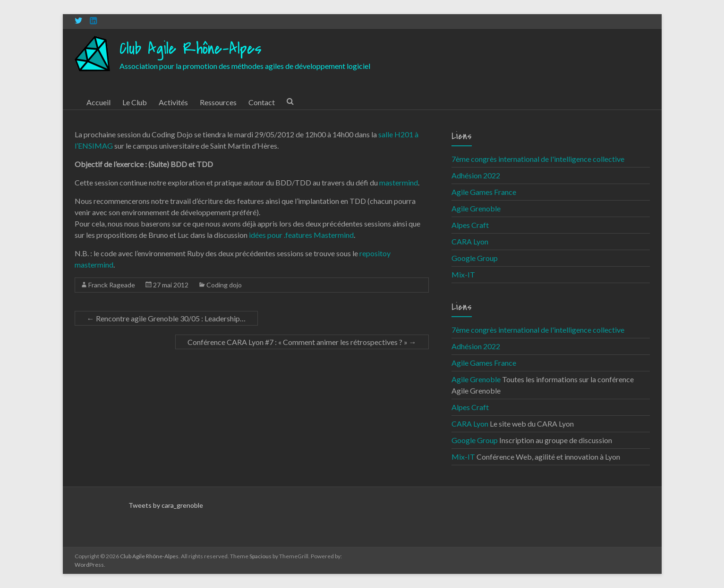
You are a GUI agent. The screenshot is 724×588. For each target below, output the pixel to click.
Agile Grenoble (476, 208)
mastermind (399, 182)
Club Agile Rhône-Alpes (191, 49)
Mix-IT (463, 274)
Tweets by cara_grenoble (166, 505)
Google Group (475, 258)
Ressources (218, 102)
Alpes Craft (470, 225)
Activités (173, 102)
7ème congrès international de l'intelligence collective (538, 159)
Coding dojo (224, 285)
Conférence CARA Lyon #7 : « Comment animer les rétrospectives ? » (302, 342)
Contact (262, 102)
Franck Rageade (112, 285)
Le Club (135, 102)
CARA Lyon (470, 241)
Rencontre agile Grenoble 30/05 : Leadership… (166, 318)
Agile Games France (484, 192)
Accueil (98, 102)
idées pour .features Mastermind (301, 235)
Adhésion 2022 (476, 175)
